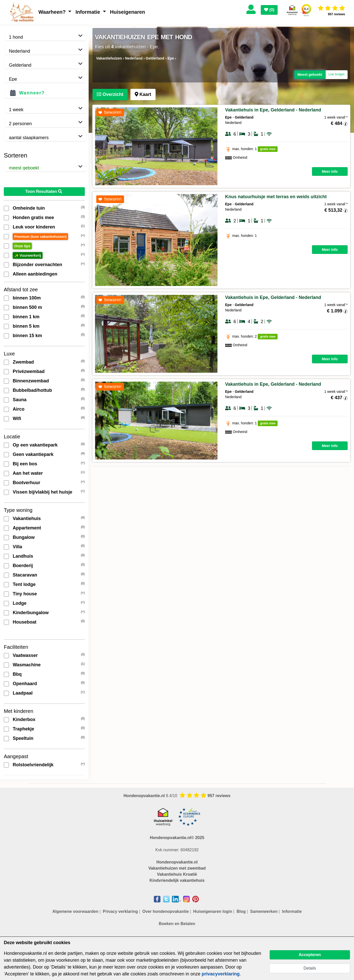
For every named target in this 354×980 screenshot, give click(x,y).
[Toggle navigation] (283, 8)
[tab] (110, 95)
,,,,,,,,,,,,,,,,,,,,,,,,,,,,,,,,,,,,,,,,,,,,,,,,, (46, 78)
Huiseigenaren (128, 12)
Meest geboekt (310, 75)
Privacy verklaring (120, 911)
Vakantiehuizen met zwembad (177, 868)
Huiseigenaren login (213, 911)
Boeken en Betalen (177, 924)
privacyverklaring (221, 974)
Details (310, 968)
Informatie (88, 12)
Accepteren (310, 955)
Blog (241, 911)
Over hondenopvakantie (166, 911)
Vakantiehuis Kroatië (177, 874)
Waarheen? (53, 12)
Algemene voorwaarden (75, 911)
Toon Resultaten (44, 191)
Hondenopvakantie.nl (177, 862)
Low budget (336, 75)
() (269, 10)
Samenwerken (264, 911)
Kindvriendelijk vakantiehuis (177, 880)
